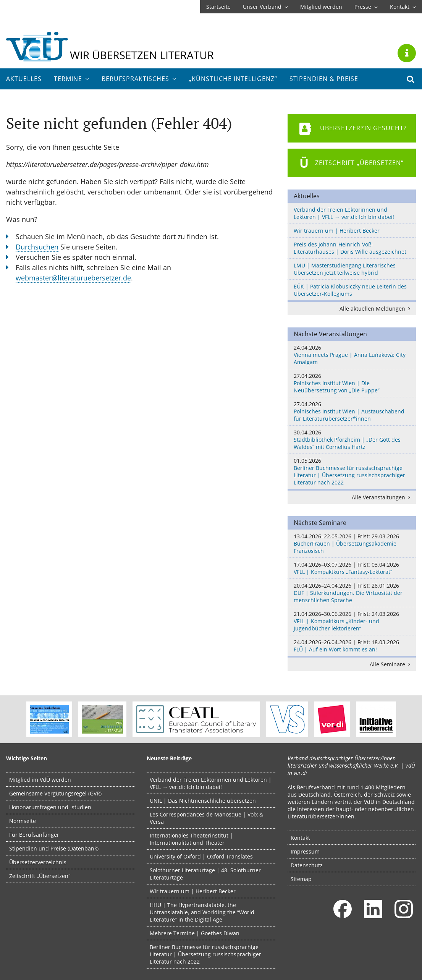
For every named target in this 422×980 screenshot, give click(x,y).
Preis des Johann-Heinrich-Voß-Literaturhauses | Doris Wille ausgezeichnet (350, 248)
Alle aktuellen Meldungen (376, 309)
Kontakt (403, 7)
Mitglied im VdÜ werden (40, 780)
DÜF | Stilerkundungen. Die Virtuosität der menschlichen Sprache (352, 593)
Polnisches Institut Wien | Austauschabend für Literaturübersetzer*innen (352, 411)
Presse (366, 7)
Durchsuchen (37, 247)
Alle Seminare (391, 664)
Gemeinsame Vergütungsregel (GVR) (55, 793)
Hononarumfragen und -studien (50, 807)
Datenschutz (307, 865)
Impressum (305, 851)
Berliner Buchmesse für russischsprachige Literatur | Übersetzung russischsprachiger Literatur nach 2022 (352, 471)
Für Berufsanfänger (34, 835)
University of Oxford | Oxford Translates (201, 856)
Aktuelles (24, 79)
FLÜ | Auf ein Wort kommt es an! (352, 646)
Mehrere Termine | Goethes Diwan (195, 933)
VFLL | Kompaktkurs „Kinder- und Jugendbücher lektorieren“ (352, 621)
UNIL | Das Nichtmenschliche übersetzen (203, 801)
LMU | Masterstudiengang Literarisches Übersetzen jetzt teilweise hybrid (345, 269)
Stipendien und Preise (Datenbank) (54, 848)
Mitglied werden (321, 7)
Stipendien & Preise (324, 79)
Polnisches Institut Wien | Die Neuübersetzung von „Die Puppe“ (352, 383)
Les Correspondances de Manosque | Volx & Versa (206, 818)
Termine (72, 79)
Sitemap (301, 879)
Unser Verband (265, 7)
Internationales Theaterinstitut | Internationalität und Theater (191, 839)
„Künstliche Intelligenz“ (233, 79)
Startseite (218, 7)
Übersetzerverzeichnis (38, 862)
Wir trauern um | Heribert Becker (337, 231)
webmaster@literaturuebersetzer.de (73, 278)
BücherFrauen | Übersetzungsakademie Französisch (352, 543)
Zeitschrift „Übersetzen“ (40, 876)
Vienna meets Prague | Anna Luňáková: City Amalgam (352, 355)
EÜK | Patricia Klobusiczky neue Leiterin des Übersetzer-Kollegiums (350, 290)
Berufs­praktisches (139, 79)
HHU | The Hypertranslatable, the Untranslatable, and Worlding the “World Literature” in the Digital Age (202, 912)
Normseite (23, 821)
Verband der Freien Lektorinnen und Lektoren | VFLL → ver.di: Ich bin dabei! (344, 213)
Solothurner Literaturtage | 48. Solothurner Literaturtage (205, 874)
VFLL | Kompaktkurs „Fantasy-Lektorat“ (352, 568)
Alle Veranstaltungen (382, 497)
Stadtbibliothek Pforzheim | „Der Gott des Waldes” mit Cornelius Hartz (352, 440)
